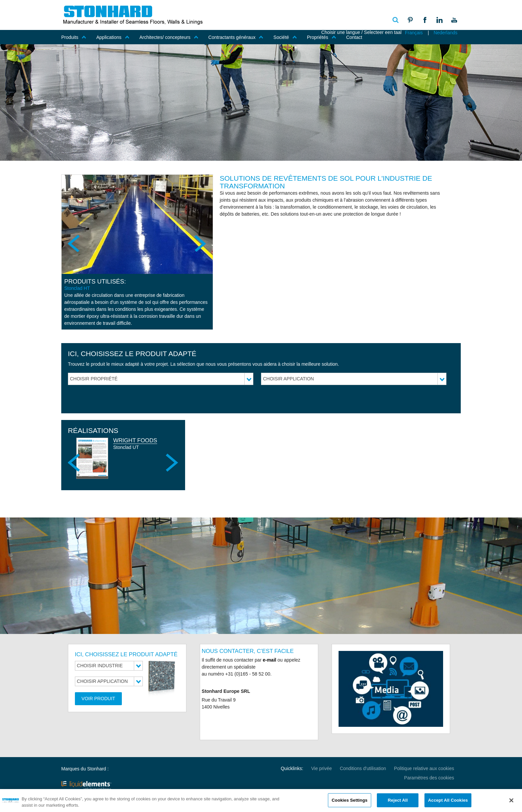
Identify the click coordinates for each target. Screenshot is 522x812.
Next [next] (200, 243)
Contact (354, 37)
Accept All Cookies (448, 803)
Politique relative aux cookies (424, 768)
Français (414, 33)
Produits (74, 37)
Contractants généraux (236, 37)
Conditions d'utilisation (363, 768)
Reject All (398, 803)
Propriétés (322, 37)
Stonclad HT (77, 288)
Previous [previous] (75, 243)
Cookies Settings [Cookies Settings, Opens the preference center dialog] (350, 803)
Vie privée (322, 768)
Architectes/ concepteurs (169, 37)
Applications (113, 37)
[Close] (511, 803)
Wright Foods (135, 440)
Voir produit (98, 699)
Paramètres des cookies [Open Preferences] (429, 778)
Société (285, 37)
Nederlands (445, 33)
